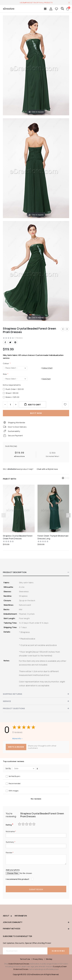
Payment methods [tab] (36, 929)
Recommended (15, 783)
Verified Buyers (14, 776)
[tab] (36, 572)
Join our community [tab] (36, 922)
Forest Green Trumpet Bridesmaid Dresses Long (53, 537)
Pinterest (15, 342)
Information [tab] (19, 916)
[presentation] (68, 515)
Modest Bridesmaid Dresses (19, 964)
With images (14, 791)
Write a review (16, 747)
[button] (63, 478)
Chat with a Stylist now (47, 469)
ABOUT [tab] (7, 916)
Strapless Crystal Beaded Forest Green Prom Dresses (18, 537)
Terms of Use (25, 959)
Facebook (5, 342)
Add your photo (13, 870)
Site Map (49, 959)
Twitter (10, 342)
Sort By (8, 769)
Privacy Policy (38, 959)
